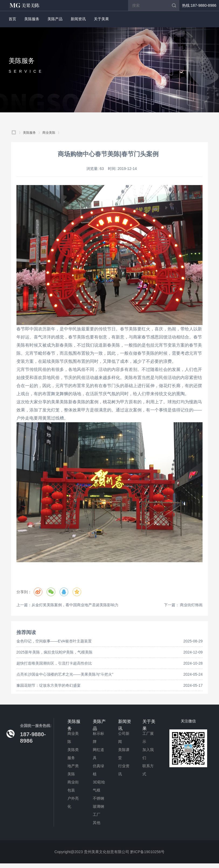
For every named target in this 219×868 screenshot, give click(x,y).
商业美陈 (49, 133)
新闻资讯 (78, 19)
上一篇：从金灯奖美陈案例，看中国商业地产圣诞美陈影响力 (67, 605)
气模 (97, 790)
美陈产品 (55, 19)
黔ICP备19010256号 (148, 852)
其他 (97, 823)
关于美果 (101, 19)
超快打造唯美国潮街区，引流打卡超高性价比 (54, 663)
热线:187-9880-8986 (199, 5)
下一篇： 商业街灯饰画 (183, 605)
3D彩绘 (99, 782)
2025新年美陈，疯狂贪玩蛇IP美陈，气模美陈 (54, 652)
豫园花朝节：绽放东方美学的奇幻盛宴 (49, 685)
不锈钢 (98, 798)
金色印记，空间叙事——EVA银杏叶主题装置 (54, 641)
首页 (12, 19)
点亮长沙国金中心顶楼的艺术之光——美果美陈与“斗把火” (65, 674)
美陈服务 (32, 19)
